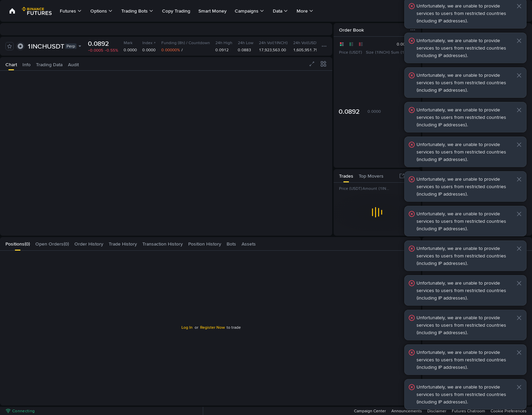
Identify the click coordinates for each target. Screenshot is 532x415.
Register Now (212, 327)
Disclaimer (437, 411)
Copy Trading (176, 11)
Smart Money (212, 11)
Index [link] (149, 43)
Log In (187, 327)
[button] (519, 6)
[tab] (11, 64)
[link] (12, 11)
